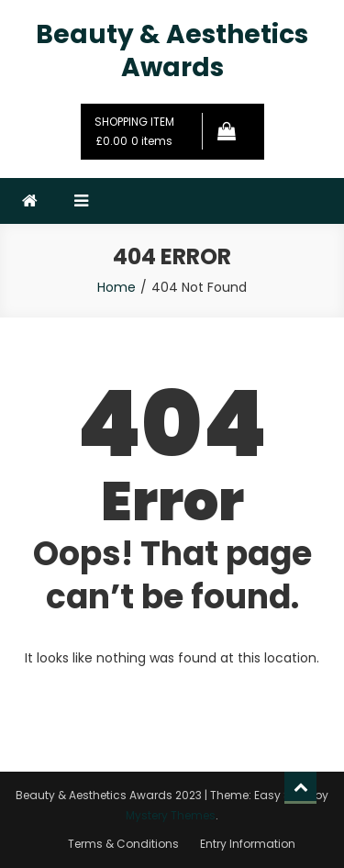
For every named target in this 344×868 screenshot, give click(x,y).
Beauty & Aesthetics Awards (172, 51)
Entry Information (248, 844)
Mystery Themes (171, 815)
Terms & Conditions (123, 844)
